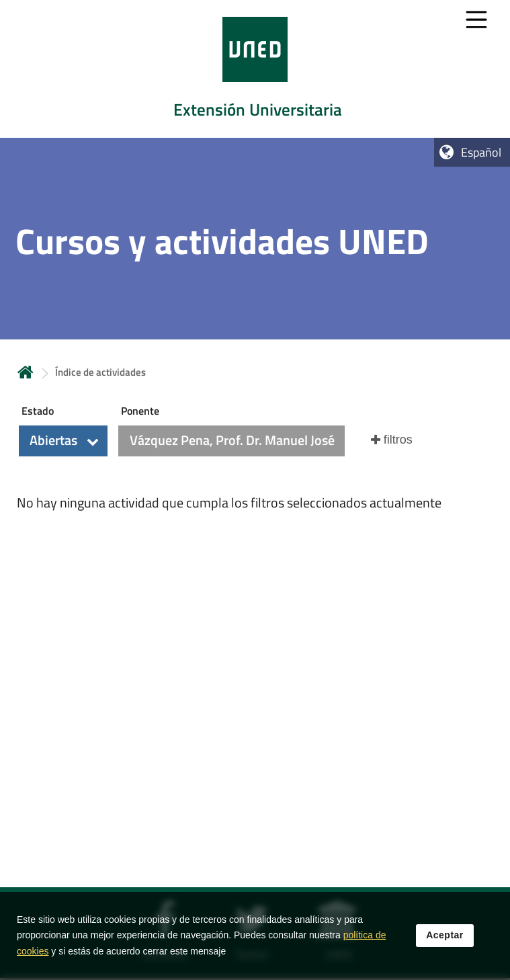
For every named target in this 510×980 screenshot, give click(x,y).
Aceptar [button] (445, 949)
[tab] (255, 69)
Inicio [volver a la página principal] (26, 372)
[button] (63, 441)
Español (481, 152)
